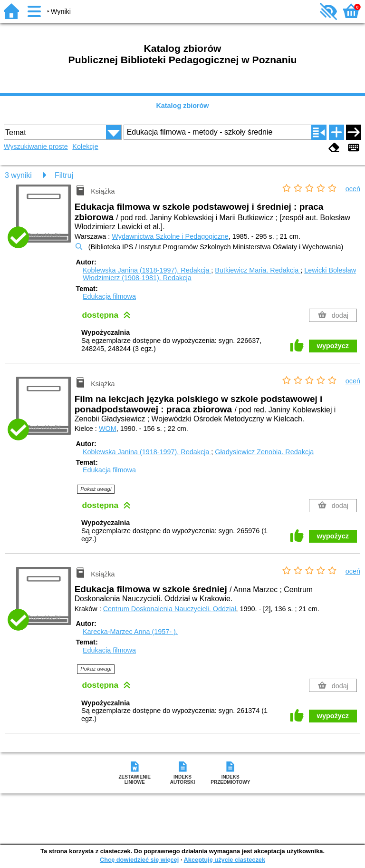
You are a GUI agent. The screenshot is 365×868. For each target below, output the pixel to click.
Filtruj (64, 175)
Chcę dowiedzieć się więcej (139, 860)
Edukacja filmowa (109, 296)
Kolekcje (85, 146)
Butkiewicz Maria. (258, 270)
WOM (108, 429)
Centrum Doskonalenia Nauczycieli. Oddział (170, 609)
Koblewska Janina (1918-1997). (147, 270)
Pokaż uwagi (96, 489)
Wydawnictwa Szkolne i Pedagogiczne (170, 236)
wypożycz (333, 346)
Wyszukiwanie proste (36, 146)
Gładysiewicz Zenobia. (264, 452)
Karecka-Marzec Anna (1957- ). (130, 632)
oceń (353, 189)
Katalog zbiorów (182, 106)
